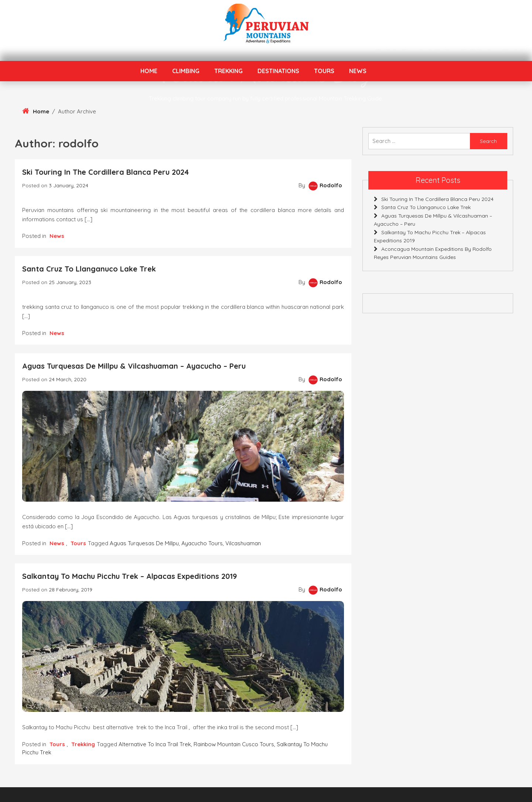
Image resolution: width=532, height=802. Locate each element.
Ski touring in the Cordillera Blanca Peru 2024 (105, 172)
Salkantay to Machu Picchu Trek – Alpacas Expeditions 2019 (129, 576)
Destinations (278, 71)
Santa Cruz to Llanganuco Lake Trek (89, 269)
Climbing (186, 71)
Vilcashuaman (243, 543)
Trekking (229, 71)
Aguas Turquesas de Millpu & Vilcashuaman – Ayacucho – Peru (134, 366)
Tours (324, 71)
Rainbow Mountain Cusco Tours (234, 744)
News (358, 71)
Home (149, 71)
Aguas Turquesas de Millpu (144, 543)
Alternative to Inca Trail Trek (155, 744)
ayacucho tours (202, 543)
